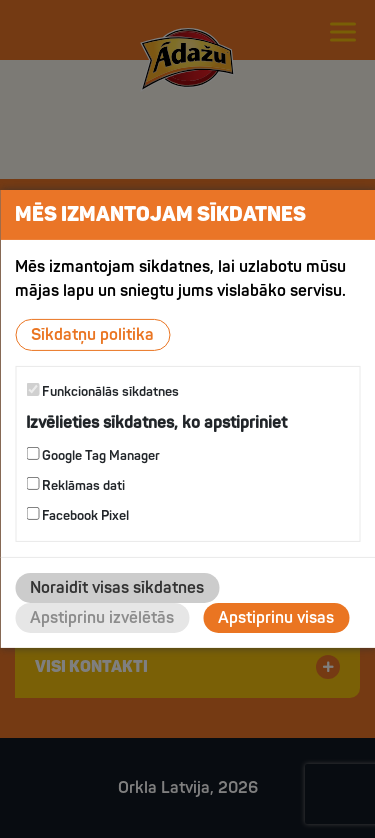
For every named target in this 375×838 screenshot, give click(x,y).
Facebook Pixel (77, 515)
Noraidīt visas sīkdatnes (117, 588)
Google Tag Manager (93, 455)
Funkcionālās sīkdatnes (102, 391)
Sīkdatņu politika (92, 335)
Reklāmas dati (75, 485)
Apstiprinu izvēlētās (102, 618)
